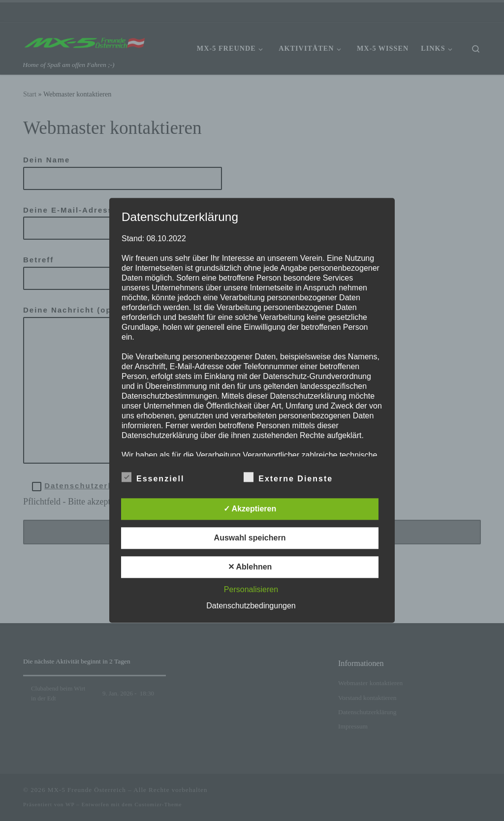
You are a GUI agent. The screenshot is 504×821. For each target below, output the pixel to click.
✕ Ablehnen (250, 567)
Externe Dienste (288, 477)
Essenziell (153, 477)
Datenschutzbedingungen (251, 606)
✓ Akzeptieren (250, 509)
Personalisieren (251, 590)
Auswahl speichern (250, 538)
